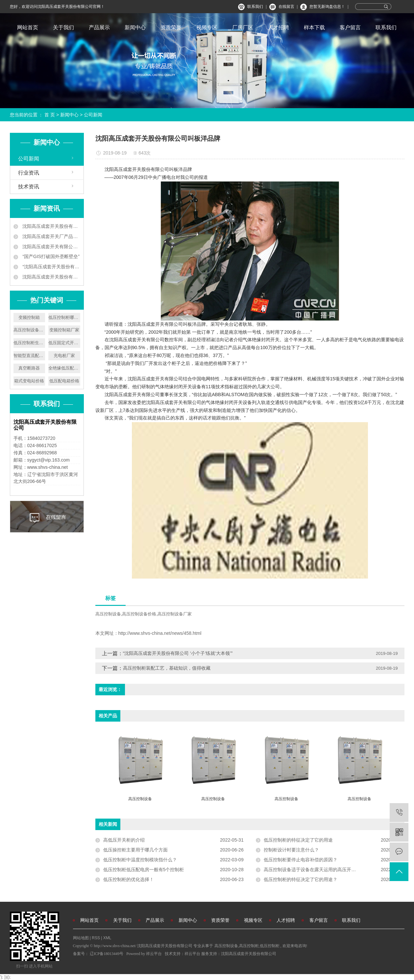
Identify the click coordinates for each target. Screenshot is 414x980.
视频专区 (207, 27)
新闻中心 (135, 27)
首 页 (50, 115)
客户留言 (350, 27)
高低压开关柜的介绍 (124, 840)
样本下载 (314, 27)
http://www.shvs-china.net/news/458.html (160, 633)
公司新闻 (93, 115)
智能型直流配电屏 (29, 356)
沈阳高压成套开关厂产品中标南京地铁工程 (51, 236)
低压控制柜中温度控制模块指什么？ (140, 860)
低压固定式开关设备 (64, 343)
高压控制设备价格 (139, 614)
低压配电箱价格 (64, 381)
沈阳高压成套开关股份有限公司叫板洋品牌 (51, 277)
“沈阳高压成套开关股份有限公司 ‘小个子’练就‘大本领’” (51, 267)
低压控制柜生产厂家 (29, 343)
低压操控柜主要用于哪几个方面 (135, 850)
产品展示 (99, 27)
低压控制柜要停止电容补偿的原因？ (301, 860)
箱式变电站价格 (29, 381)
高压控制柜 (249, 946)
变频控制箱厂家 (64, 330)
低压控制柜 (270, 946)
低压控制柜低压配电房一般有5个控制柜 (144, 870)
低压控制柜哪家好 (64, 317)
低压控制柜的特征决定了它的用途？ (301, 879)
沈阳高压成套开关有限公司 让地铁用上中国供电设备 (51, 247)
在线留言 (286, 7)
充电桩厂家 (64, 356)
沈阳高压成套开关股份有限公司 (249, 954)
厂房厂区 (243, 27)
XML (107, 938)
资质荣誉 (171, 27)
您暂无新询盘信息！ (327, 7)
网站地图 (81, 938)
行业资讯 (29, 173)
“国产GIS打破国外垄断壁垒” (50, 256)
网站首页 (28, 27)
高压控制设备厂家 (29, 330)
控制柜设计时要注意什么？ (291, 850)
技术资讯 (29, 187)
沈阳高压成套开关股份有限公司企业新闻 (51, 226)
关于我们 (63, 27)
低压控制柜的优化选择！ (129, 879)
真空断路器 (29, 368)
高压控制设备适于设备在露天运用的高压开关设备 (314, 870)
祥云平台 (154, 954)
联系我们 (255, 7)
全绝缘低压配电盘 (64, 368)
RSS (96, 938)
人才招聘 (279, 27)
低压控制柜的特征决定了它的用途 (298, 840)
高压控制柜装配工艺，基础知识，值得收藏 (167, 668)
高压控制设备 (108, 614)
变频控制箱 (29, 317)
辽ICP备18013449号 (107, 954)
